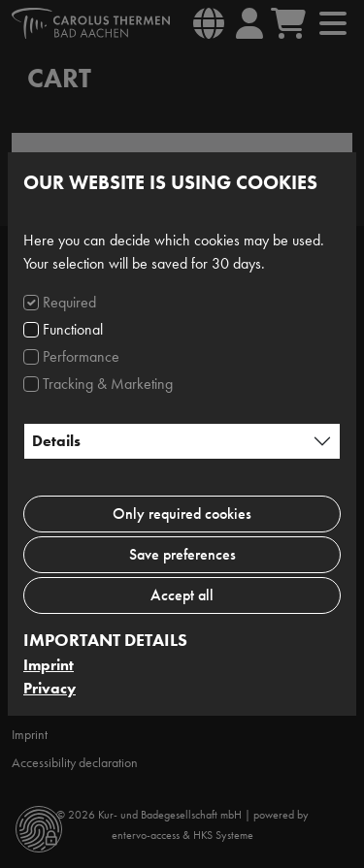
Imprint (49, 665)
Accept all (182, 595)
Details (56, 441)
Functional (73, 329)
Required (69, 302)
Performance (81, 356)
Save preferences (182, 554)
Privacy (50, 688)
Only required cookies (182, 514)
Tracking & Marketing (108, 384)
